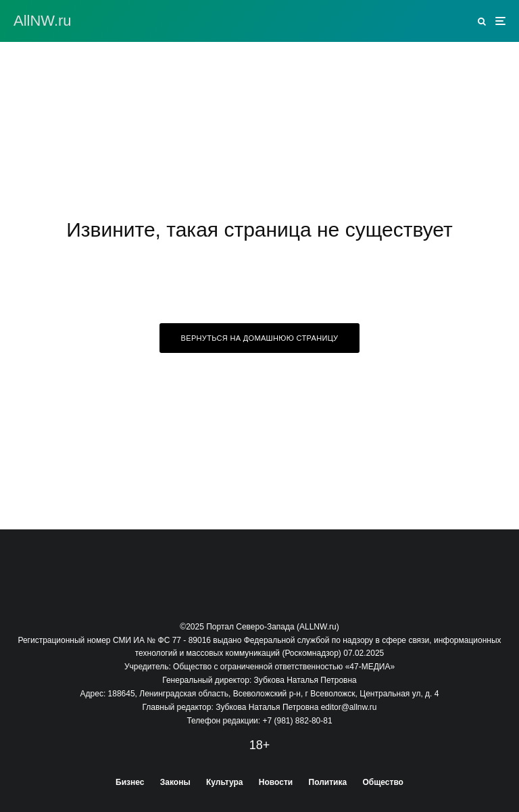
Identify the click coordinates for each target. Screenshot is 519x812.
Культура (224, 782)
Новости (276, 782)
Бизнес (130, 782)
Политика (328, 782)
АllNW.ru (43, 21)
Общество (383, 782)
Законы (175, 782)
